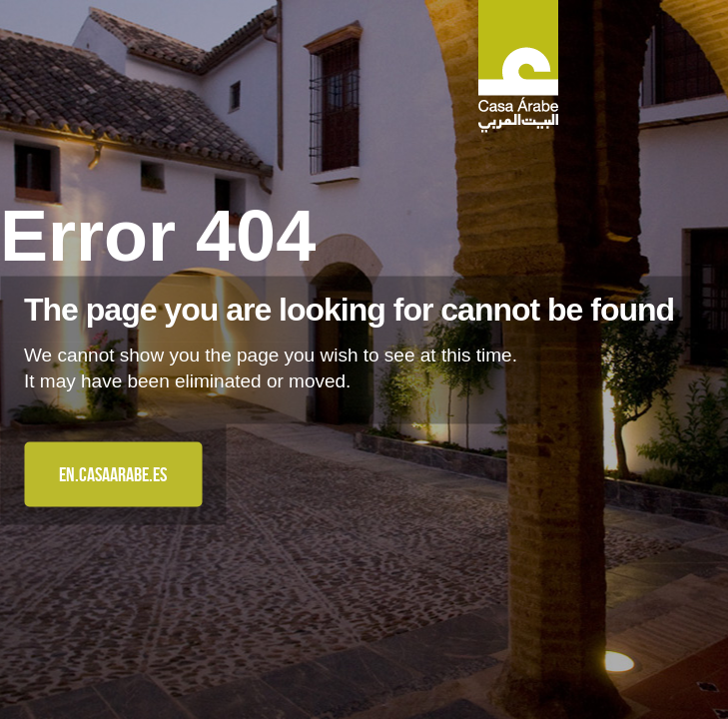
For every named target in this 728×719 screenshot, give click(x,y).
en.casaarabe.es (113, 474)
